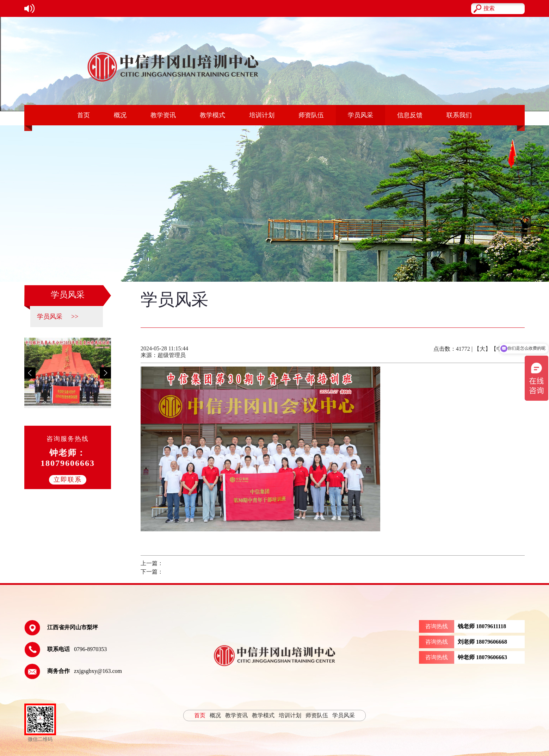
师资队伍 (311, 115)
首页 (84, 115)
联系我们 (459, 115)
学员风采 (360, 115)
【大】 (482, 349)
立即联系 (68, 480)
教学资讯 (163, 115)
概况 (120, 115)
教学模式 (212, 115)
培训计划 (262, 115)
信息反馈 (410, 115)
